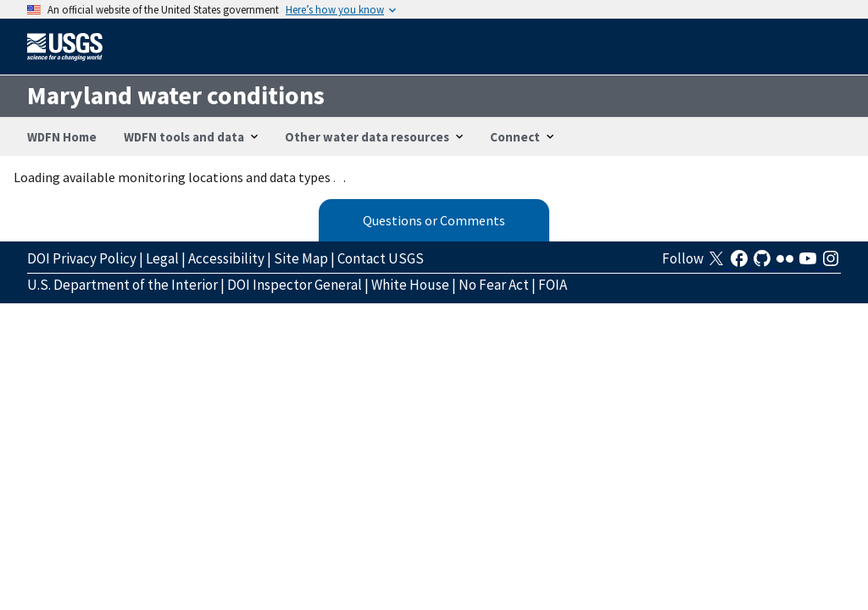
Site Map (301, 258)
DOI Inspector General (295, 285)
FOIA (553, 285)
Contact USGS (381, 258)
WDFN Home (62, 137)
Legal (162, 258)
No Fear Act (494, 285)
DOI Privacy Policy (82, 258)
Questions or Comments (434, 220)
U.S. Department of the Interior (122, 285)
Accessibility (226, 258)
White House (410, 285)
